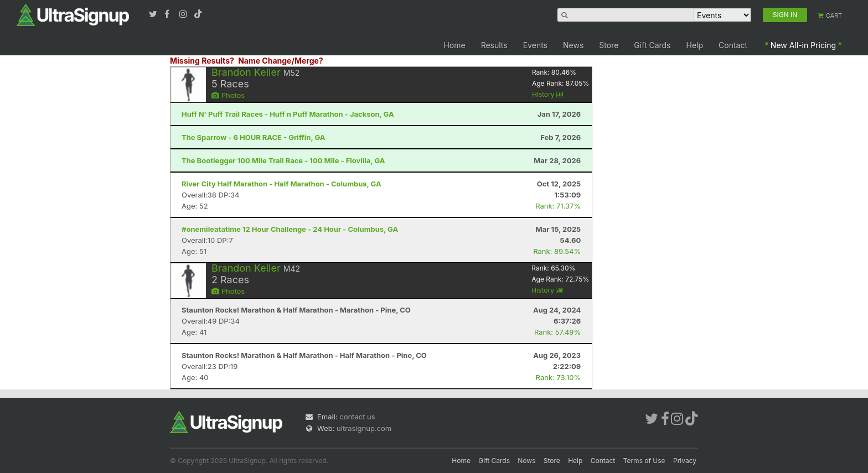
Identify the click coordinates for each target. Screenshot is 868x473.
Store (609, 45)
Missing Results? (202, 61)
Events (535, 45)
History (548, 94)
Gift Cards (652, 45)
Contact (733, 45)
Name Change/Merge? (281, 61)
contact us (357, 417)
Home (454, 45)
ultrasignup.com (364, 428)
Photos (228, 95)
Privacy (685, 461)
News (573, 45)
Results (494, 45)
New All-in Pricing (803, 45)
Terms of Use (644, 461)
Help (695, 45)
